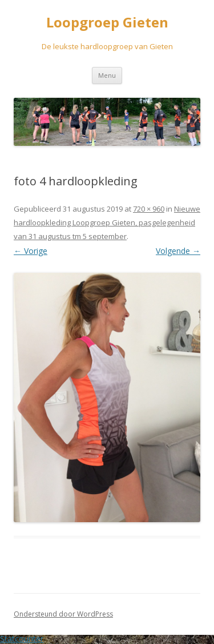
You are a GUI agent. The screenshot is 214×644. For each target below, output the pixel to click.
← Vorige (31, 251)
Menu (107, 75)
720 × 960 (149, 209)
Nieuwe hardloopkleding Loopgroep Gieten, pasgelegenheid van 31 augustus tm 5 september (107, 222)
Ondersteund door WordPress (63, 614)
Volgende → (178, 251)
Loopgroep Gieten (107, 23)
